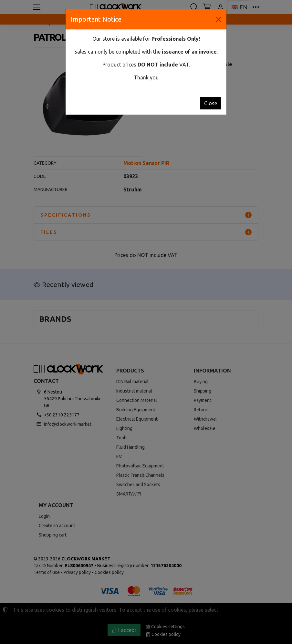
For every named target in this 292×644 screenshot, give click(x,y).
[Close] (219, 19)
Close (211, 103)
